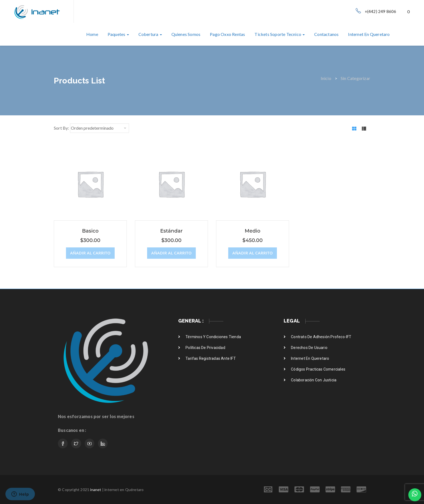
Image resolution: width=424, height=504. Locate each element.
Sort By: (62, 128)
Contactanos (326, 34)
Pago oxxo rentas (227, 34)
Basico (90, 231)
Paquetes (118, 34)
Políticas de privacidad (205, 348)
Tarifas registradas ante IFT (211, 358)
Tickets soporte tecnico (280, 34)
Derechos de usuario (309, 348)
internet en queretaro (369, 34)
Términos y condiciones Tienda (213, 337)
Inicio (326, 78)
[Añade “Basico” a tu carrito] (90, 253)
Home (92, 34)
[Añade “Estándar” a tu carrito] (171, 253)
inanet (96, 490)
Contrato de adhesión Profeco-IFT (321, 337)
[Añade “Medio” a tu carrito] (252, 253)
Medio (253, 231)
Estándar (171, 231)
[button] (409, 11)
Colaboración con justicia (314, 380)
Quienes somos (186, 34)
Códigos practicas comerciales (318, 369)
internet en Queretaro (310, 358)
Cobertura (150, 34)
